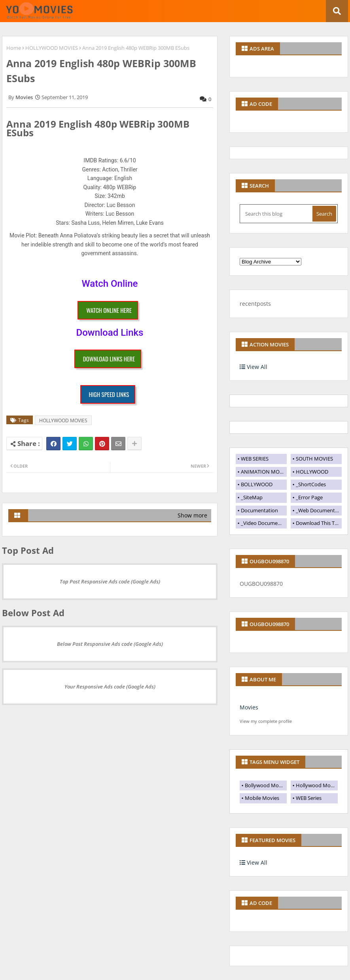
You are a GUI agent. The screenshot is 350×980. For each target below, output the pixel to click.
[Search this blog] (277, 214)
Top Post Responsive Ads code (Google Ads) (110, 581)
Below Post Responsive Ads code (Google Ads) (110, 644)
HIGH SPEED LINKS (109, 394)
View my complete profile (266, 721)
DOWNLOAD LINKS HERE (109, 359)
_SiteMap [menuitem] (252, 497)
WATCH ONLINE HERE (109, 310)
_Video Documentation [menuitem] (264, 523)
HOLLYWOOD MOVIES (52, 48)
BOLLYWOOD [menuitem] (257, 484)
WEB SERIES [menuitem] (255, 459)
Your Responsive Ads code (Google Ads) (110, 687)
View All (254, 367)
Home (14, 48)
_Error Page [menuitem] (309, 497)
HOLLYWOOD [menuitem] (312, 472)
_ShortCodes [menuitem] (311, 484)
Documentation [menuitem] (259, 510)
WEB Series (309, 798)
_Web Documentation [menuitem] (319, 510)
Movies (249, 707)
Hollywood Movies (317, 785)
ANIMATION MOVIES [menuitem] (264, 472)
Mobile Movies (262, 798)
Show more (192, 515)
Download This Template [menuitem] (319, 523)
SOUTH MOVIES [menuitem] (314, 459)
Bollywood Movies (266, 785)
